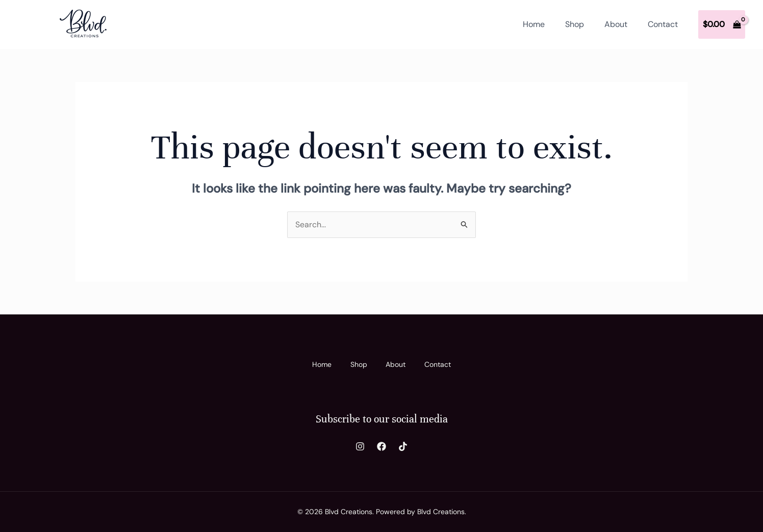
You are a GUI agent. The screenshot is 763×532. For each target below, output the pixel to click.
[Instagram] (360, 446)
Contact (663, 24)
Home (534, 24)
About (616, 24)
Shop (575, 24)
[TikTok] (403, 446)
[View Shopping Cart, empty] (722, 24)
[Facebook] (381, 446)
